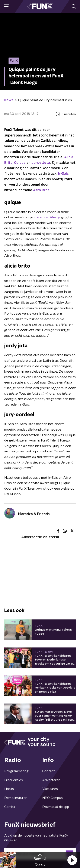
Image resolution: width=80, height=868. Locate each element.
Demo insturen (16, 798)
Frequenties (14, 780)
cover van (47, 217)
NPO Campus (52, 798)
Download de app (56, 807)
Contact (49, 771)
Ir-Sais (63, 174)
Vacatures (50, 789)
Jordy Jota (41, 163)
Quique (20, 163)
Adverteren (51, 780)
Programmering (16, 771)
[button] (72, 860)
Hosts (9, 789)
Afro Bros (41, 190)
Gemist (10, 807)
